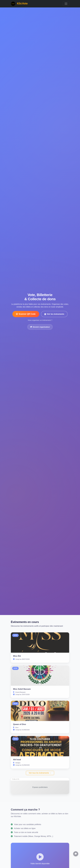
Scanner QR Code (26, 314)
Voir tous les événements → (40, 773)
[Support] (76, 854)
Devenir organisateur (40, 327)
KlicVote (19, 4)
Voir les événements (54, 314)
